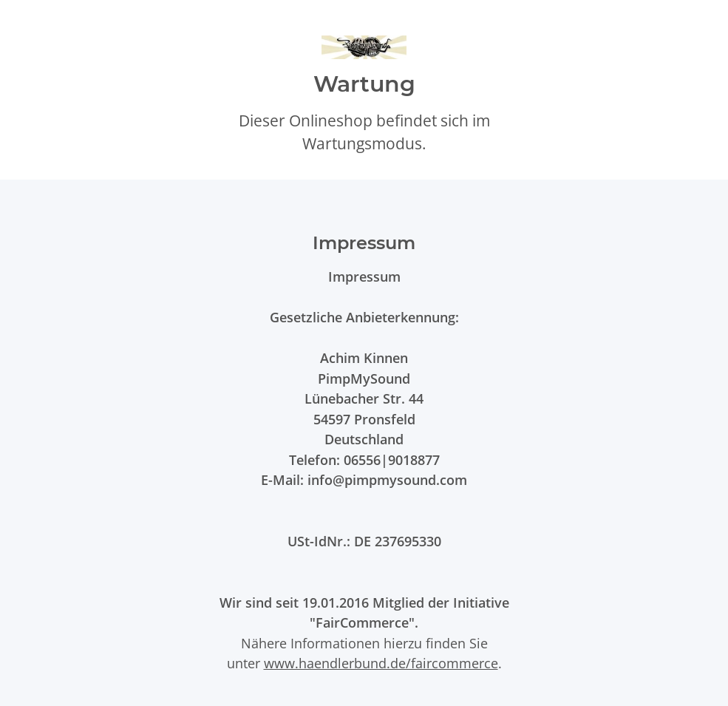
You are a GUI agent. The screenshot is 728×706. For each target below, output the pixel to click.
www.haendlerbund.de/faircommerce (381, 663)
